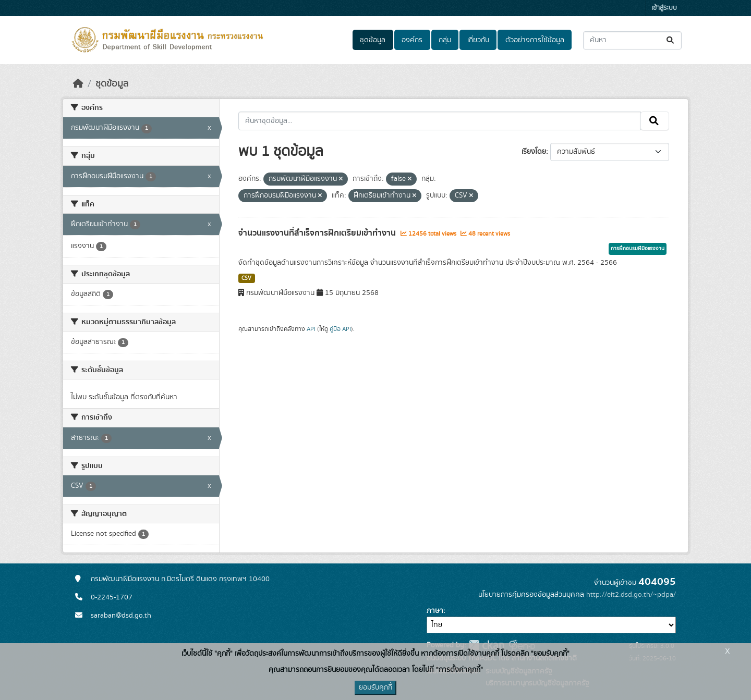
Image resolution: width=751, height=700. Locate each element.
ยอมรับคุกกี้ (375, 687)
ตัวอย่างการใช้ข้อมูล (535, 40)
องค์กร (412, 40)
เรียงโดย (534, 152)
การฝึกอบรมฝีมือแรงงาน (638, 249)
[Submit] (671, 40)
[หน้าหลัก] (78, 84)
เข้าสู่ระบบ (664, 8)
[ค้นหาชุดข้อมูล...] (632, 40)
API (311, 329)
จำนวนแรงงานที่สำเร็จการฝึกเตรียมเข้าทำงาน (318, 233)
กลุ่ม (445, 40)
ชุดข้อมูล (373, 40)
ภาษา (435, 611)
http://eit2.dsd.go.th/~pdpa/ (631, 595)
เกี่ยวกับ (478, 40)
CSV (246, 278)
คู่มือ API (340, 329)
